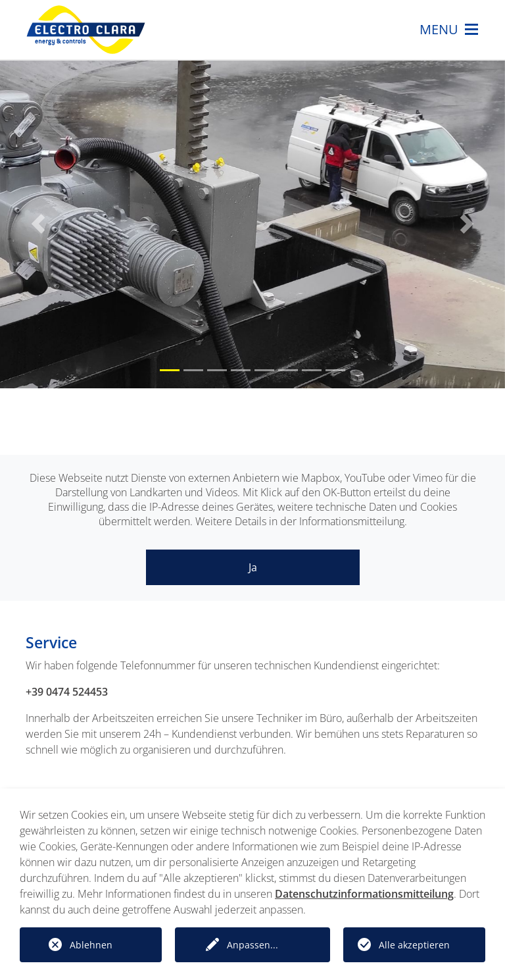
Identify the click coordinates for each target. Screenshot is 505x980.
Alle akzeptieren (414, 945)
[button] (38, 224)
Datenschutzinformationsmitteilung (364, 894)
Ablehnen (91, 945)
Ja (253, 567)
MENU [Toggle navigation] (449, 30)
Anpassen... (252, 945)
